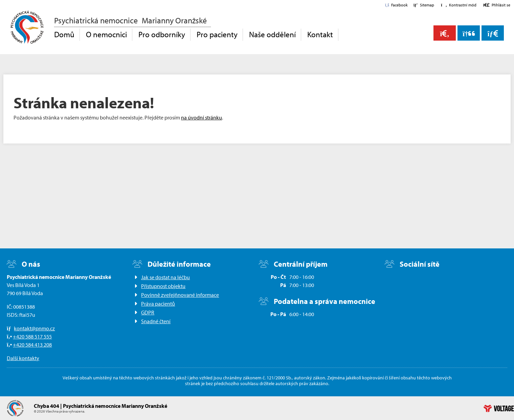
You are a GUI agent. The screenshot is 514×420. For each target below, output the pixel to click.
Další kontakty (23, 358)
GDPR (148, 312)
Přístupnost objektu (163, 286)
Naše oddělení (272, 34)
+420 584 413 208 (32, 345)
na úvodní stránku (202, 117)
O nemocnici (106, 34)
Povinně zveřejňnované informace (180, 295)
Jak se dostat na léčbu (165, 277)
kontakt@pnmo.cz (34, 328)
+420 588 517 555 (32, 336)
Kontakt (320, 34)
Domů (27, 27)
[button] (459, 5)
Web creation (499, 408)
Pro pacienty (217, 34)
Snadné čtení (156, 321)
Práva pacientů (158, 304)
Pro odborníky (162, 34)
